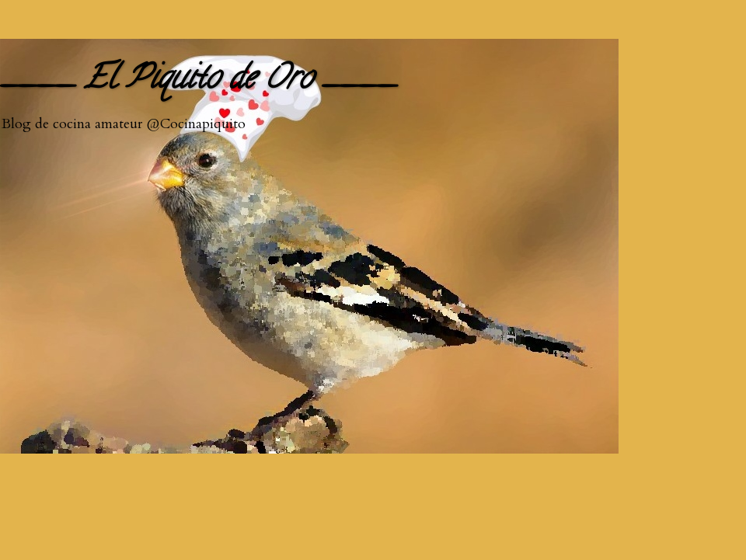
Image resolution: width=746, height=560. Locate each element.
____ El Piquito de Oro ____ (198, 81)
